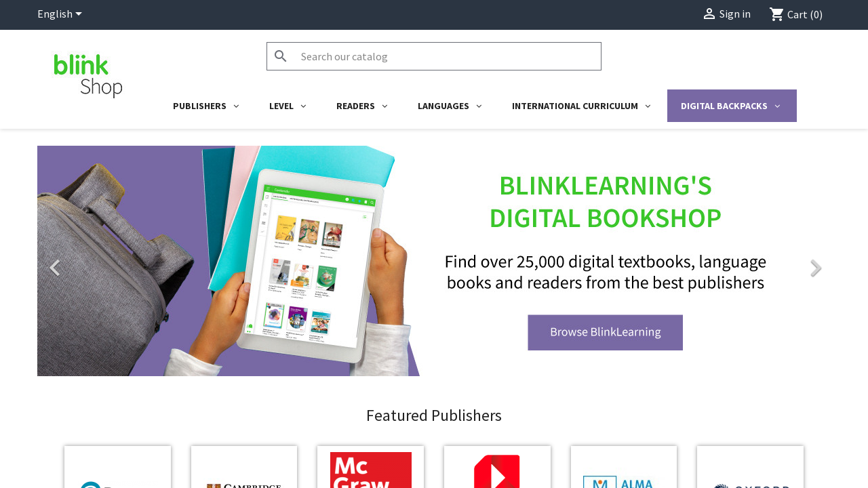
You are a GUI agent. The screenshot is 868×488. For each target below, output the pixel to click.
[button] (97, 293)
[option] (434, 293)
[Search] (434, 56)
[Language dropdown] (62, 15)
